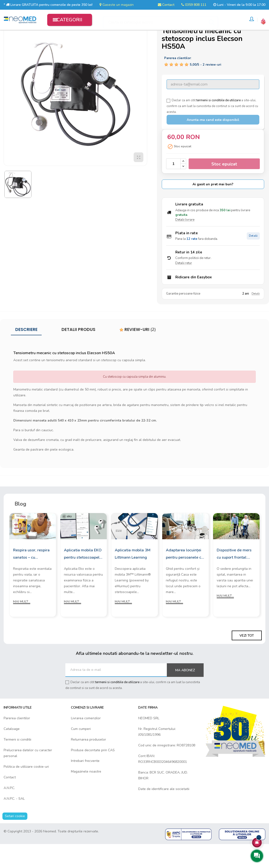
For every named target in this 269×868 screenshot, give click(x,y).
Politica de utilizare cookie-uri (26, 791)
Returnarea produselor (88, 763)
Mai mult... (22, 626)
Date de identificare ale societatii (164, 813)
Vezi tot (247, 660)
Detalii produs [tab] (78, 353)
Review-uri (138, 353)
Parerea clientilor (17, 742)
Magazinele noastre (86, 795)
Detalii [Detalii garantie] (256, 317)
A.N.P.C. (9, 812)
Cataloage (12, 753)
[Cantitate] (173, 188)
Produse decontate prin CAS (93, 774)
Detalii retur (184, 287)
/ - (205, 88)
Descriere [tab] (26, 353)
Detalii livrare (185, 244)
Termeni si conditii (17, 763)
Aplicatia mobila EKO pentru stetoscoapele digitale (83, 578)
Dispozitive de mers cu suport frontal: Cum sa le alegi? (234, 578)
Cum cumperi (81, 753)
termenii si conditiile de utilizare (219, 124)
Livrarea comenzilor (86, 742)
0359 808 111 (194, 5)
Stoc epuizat (224, 188)
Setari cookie (15, 840)
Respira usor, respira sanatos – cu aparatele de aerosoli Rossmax (32, 578)
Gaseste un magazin (117, 5)
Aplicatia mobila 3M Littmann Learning (133, 578)
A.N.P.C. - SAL (14, 823)
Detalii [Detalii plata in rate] (253, 260)
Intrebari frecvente (85, 785)
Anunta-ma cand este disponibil (213, 144)
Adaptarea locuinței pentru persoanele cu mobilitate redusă (185, 578)
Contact (166, 5)
